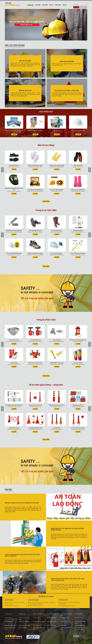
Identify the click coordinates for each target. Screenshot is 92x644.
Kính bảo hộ (64, 621)
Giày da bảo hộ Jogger (24, 625)
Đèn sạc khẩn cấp (51, 625)
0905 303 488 (83, 7)
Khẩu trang (63, 625)
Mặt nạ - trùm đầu (38, 614)
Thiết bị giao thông (51, 614)
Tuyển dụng (58, 5)
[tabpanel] (46, 25)
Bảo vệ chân (36, 618)
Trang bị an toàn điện (24, 621)
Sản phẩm (45, 5)
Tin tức (51, 5)
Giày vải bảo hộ (79, 618)
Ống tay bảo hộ (9, 621)
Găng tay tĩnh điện (51, 618)
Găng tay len (22, 614)
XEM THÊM (46, 201)
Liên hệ (65, 5)
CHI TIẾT (14, 134)
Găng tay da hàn (65, 618)
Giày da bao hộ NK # (52, 621)
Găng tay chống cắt (80, 625)
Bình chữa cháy (78, 614)
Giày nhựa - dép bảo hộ (11, 625)
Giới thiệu (38, 5)
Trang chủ (31, 5)
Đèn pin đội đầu (37, 625)
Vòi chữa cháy (8, 614)
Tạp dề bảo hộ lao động (39, 621)
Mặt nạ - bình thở (23, 628)
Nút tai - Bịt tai (8, 618)
